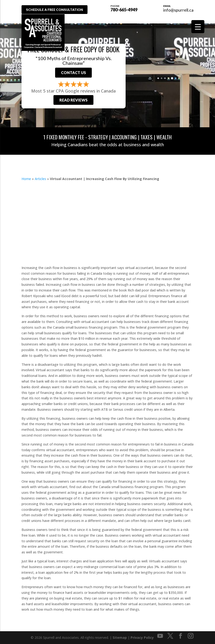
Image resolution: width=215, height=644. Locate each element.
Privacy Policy (142, 637)
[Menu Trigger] (198, 27)
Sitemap (120, 637)
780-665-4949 (125, 8)
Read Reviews (73, 100)
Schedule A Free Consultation (55, 10)
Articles (40, 179)
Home (26, 179)
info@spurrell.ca (178, 10)
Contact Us (73, 73)
